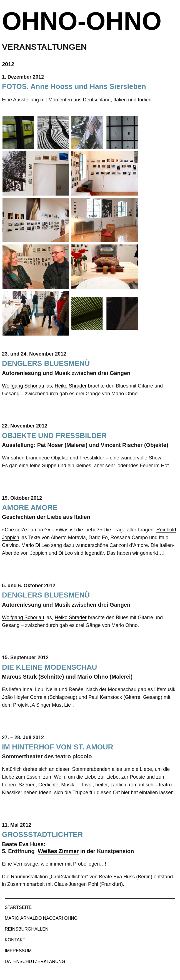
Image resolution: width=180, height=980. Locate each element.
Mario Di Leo (36, 545)
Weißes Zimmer (58, 851)
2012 (8, 64)
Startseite (18, 907)
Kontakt (15, 940)
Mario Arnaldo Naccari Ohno (41, 918)
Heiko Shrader (71, 386)
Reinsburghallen (27, 929)
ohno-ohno (82, 21)
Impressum (18, 951)
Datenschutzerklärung (35, 962)
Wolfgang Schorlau (23, 386)
